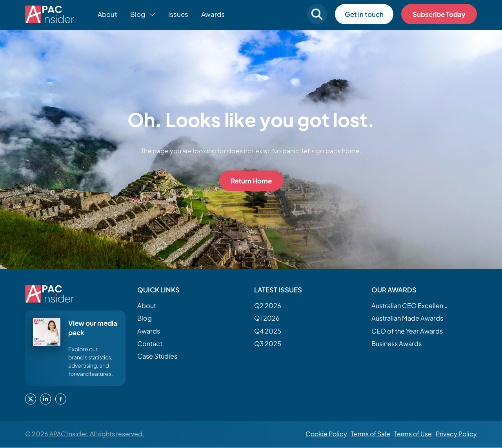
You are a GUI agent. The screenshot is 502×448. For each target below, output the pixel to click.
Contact (150, 344)
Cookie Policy (326, 434)
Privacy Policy (456, 434)
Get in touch (364, 14)
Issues (178, 14)
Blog (145, 318)
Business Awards (397, 344)
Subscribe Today (439, 14)
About (107, 14)
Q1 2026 (267, 318)
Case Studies (157, 356)
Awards (213, 14)
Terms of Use (413, 434)
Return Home (251, 181)
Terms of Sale (371, 434)
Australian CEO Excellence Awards (411, 306)
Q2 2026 (268, 306)
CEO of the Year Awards (407, 331)
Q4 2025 (268, 331)
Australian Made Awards (407, 318)
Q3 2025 (268, 344)
